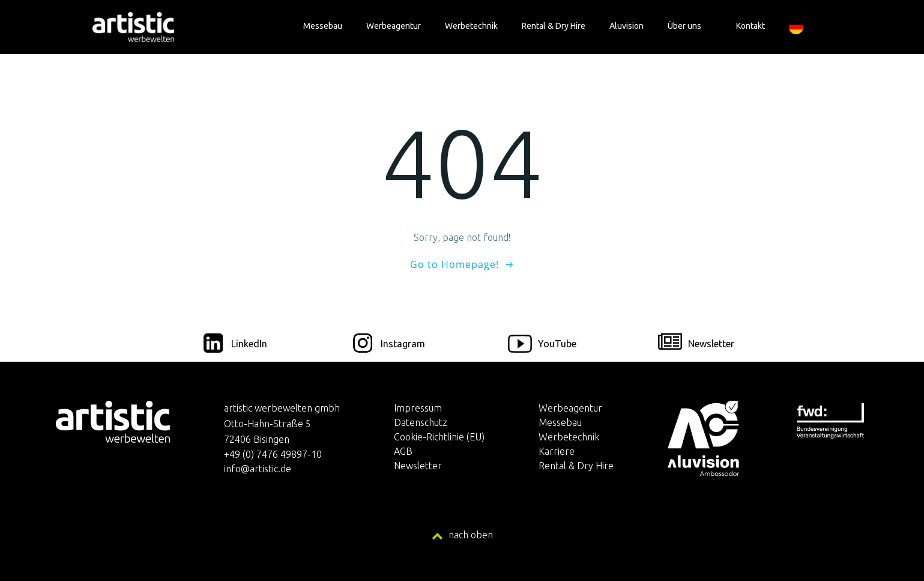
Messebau (323, 26)
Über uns (690, 26)
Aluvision (627, 26)
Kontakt (750, 26)
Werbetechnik (471, 26)
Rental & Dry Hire (554, 26)
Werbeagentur (394, 26)
